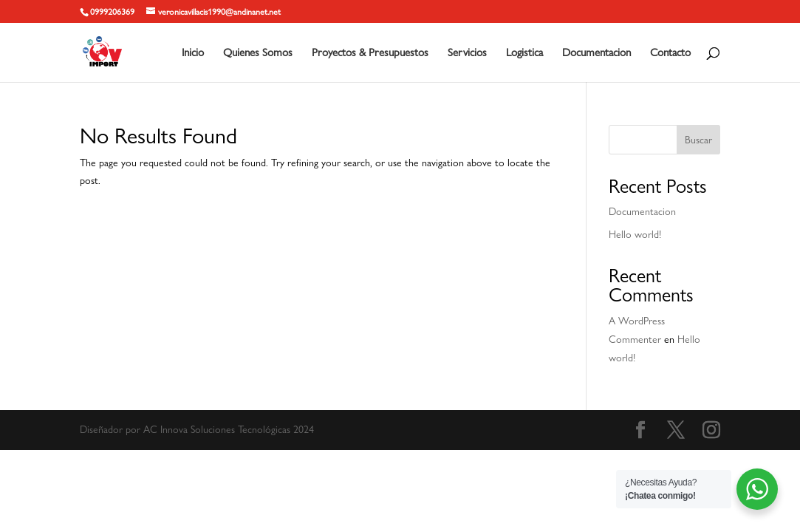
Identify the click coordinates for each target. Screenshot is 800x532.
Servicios (467, 53)
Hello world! (635, 234)
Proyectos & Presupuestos (370, 53)
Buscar (698, 140)
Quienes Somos (258, 53)
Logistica (524, 53)
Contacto (670, 53)
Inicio (193, 53)
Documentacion (596, 53)
